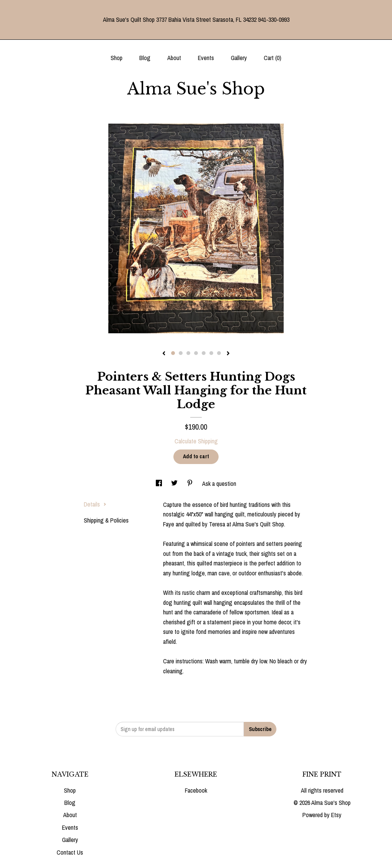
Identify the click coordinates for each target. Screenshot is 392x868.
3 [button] (188, 353)
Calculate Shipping (196, 441)
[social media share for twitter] (175, 484)
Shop (117, 58)
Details (95, 504)
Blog (145, 58)
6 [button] (211, 353)
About (174, 58)
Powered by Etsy (322, 815)
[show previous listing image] (164, 354)
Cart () (273, 58)
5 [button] (204, 353)
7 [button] (219, 353)
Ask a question (219, 484)
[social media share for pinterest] (191, 484)
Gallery (239, 58)
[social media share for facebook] (160, 484)
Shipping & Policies (106, 520)
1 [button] (173, 353)
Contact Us (70, 852)
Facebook (196, 790)
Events (206, 58)
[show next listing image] (228, 354)
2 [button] (181, 353)
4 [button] (196, 353)
